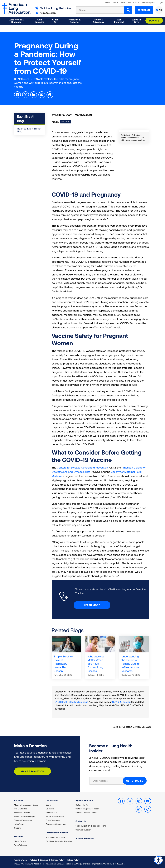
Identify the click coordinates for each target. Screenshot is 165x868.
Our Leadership (21, 809)
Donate (154, 21)
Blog (123, 2)
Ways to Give (51, 813)
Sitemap (44, 860)
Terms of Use (20, 860)
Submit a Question (83, 830)
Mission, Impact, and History (26, 805)
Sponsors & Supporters (56, 824)
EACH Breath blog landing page (71, 702)
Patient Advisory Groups (24, 816)
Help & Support (149, 2)
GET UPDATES (135, 781)
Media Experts (20, 841)
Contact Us (81, 821)
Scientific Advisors (22, 813)
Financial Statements (23, 820)
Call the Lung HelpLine (54, 8)
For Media (19, 836)
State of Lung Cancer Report (87, 809)
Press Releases (20, 845)
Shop (115, 2)
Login (160, 2)
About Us (19, 800)
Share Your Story (53, 820)
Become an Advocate (55, 816)
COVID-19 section (121, 702)
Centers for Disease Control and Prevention (82, 467)
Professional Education (57, 833)
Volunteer (50, 809)
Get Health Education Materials (59, 841)
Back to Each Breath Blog (29, 130)
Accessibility (158, 860)
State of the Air (82, 805)
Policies (33, 860)
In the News (19, 824)
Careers (17, 828)
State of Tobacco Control (86, 813)
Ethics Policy (73, 860)
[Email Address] (108, 781)
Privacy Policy (58, 860)
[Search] (128, 10)
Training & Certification (56, 837)
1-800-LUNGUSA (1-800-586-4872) (91, 826)
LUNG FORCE (133, 2)
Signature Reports (84, 800)
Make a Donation (32, 771)
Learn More (92, 605)
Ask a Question (46, 13)
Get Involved (52, 800)
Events (108, 2)
